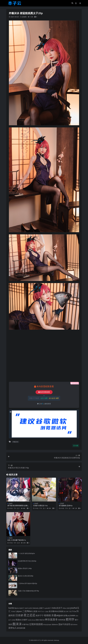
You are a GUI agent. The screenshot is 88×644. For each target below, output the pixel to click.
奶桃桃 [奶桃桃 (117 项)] (61, 611)
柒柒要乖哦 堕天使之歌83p (27, 561)
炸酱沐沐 (15, 442)
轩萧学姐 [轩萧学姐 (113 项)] (25, 624)
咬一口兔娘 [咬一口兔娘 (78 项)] (45, 611)
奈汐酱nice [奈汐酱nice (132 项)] (53, 611)
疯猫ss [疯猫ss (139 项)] (18, 620)
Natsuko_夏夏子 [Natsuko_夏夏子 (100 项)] (38, 608)
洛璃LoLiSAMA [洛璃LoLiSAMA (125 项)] (69, 615)
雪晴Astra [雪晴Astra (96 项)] (55, 624)
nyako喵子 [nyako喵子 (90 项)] (48, 608)
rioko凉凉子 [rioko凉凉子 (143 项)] (57, 608)
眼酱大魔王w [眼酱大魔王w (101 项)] (40, 620)
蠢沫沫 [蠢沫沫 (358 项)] (17, 624)
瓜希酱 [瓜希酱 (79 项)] (13, 620)
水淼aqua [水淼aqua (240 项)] (57, 615)
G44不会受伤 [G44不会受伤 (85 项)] (29, 608)
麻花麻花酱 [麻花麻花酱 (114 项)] (21, 628)
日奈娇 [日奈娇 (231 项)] (19, 615)
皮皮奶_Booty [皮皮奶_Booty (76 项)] (32, 620)
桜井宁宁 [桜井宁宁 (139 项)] (40, 615)
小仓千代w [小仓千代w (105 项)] (72, 611)
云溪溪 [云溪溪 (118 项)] (35, 611)
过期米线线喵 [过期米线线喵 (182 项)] (36, 624)
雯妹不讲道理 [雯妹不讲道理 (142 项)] (64, 624)
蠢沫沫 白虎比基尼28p (26, 576)
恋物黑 (24, 17)
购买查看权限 (44, 392)
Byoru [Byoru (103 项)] (17, 608)
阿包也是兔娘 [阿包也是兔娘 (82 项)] (47, 625)
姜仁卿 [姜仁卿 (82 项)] (66, 611)
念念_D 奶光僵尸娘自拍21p (17, 540)
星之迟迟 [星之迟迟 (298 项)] (29, 615)
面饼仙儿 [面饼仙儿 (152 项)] (13, 628)
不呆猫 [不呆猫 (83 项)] (13, 611)
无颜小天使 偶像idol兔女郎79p (28, 591)
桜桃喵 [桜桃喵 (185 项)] (47, 615)
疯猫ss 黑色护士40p (25, 568)
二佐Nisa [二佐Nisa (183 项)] (27, 611)
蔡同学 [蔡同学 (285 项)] (70, 619)
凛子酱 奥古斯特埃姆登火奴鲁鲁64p (18, 506)
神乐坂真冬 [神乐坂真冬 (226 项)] (51, 619)
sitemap (56, 640)
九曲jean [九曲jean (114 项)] (19, 611)
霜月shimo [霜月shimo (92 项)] (74, 624)
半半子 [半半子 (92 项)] (40, 611)
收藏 (76, 446)
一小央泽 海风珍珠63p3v (26, 553)
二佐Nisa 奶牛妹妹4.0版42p (28, 583)
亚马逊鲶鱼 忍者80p (66, 506)
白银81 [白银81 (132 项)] (25, 620)
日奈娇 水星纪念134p (40, 506)
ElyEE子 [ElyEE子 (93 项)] (22, 608)
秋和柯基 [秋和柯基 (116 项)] (62, 620)
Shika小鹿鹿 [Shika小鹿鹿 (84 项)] (66, 608)
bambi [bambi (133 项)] (11, 608)
